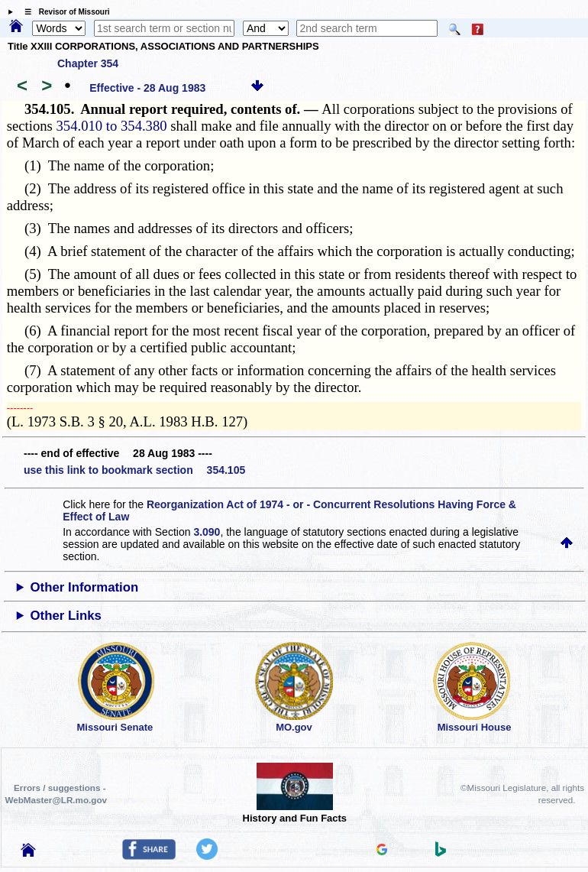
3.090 (207, 532)
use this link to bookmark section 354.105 (134, 470)
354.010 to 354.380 (112, 126)
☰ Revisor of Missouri (63, 12)
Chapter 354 (88, 63)
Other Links (66, 616)
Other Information (85, 587)
